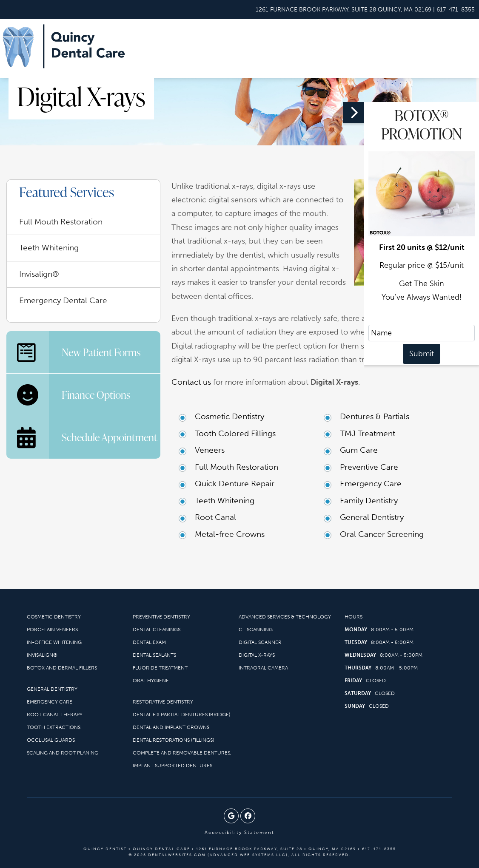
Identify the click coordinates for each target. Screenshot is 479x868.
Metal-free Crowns (230, 534)
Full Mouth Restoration (237, 467)
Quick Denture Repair (235, 484)
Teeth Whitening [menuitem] (49, 248)
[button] (411, 406)
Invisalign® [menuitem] (39, 274)
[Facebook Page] (248, 816)
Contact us (191, 382)
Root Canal (215, 517)
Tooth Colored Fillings (235, 433)
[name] (422, 333)
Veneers (210, 450)
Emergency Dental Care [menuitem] (63, 300)
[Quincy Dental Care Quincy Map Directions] (344, 10)
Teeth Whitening (225, 501)
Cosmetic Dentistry (230, 416)
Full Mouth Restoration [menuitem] (61, 222)
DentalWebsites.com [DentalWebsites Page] (177, 855)
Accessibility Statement (239, 833)
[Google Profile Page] (231, 816)
